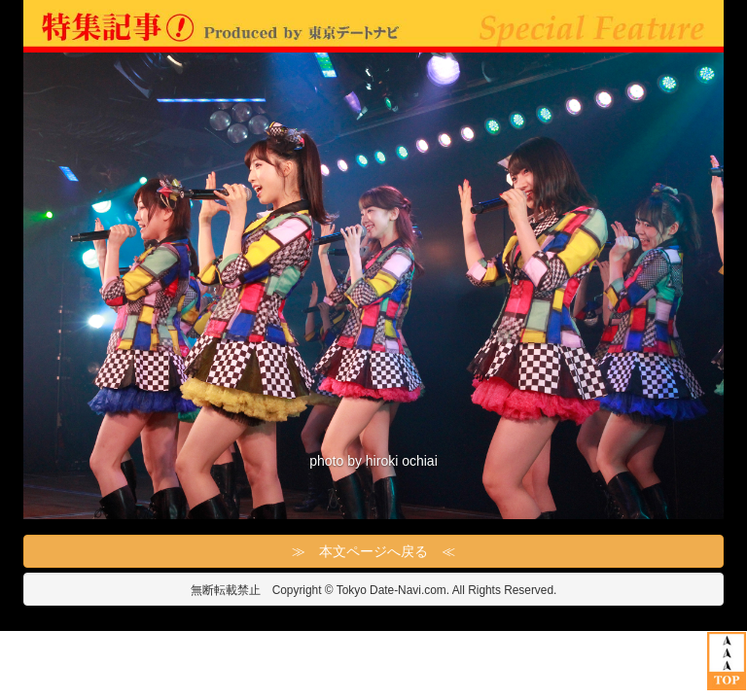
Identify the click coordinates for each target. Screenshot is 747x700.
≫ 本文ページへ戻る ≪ (373, 551)
